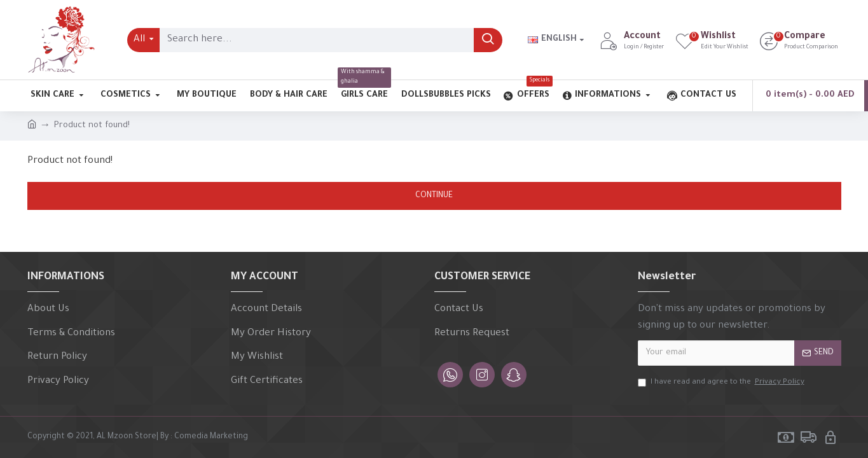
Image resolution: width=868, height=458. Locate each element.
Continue (434, 196)
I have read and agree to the (722, 383)
